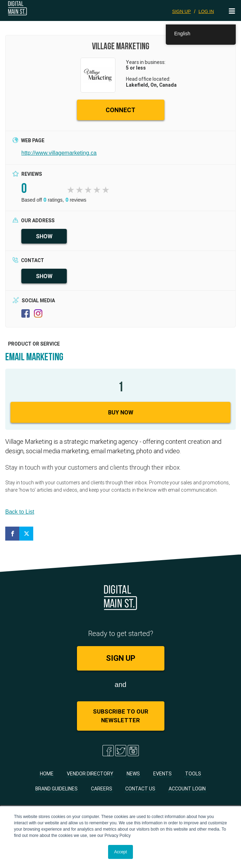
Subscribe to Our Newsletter (121, 716)
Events (162, 774)
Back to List (20, 512)
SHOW (44, 236)
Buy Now (121, 412)
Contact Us (140, 789)
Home (47, 774)
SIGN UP (181, 11)
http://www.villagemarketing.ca (59, 153)
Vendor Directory (90, 774)
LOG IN (206, 11)
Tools (193, 774)
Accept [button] (120, 852)
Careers (102, 789)
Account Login (187, 789)
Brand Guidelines (56, 789)
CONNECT (120, 110)
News (133, 774)
